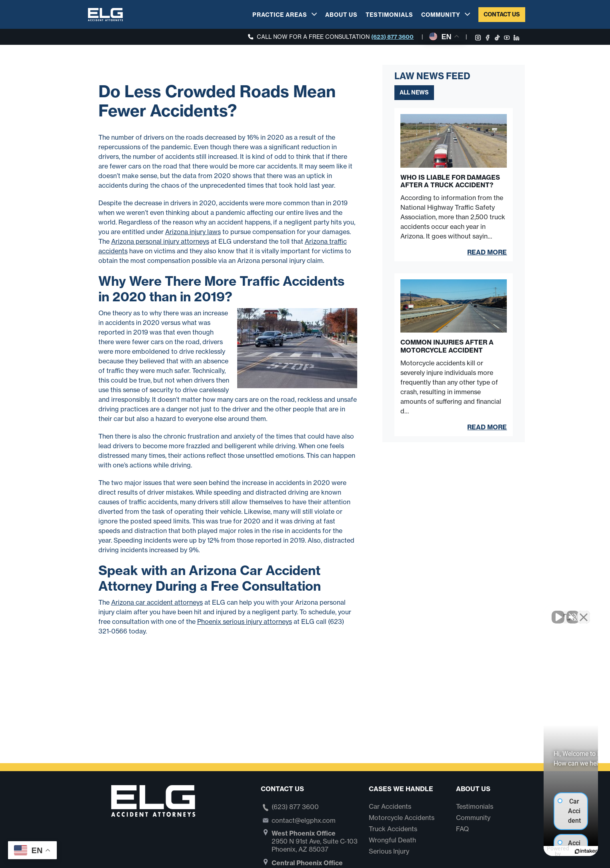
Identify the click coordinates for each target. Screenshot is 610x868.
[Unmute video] (468, 612)
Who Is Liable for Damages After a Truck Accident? (450, 181)
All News (414, 92)
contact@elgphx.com (304, 820)
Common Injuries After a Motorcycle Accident (447, 346)
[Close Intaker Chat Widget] (584, 612)
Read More (487, 252)
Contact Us (502, 14)
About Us (341, 15)
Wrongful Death (392, 840)
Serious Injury (389, 851)
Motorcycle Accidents (402, 818)
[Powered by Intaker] (542, 851)
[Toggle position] (567, 612)
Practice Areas (280, 15)
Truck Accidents (393, 829)
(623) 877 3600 (392, 37)
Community (441, 15)
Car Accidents (390, 806)
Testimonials (389, 15)
